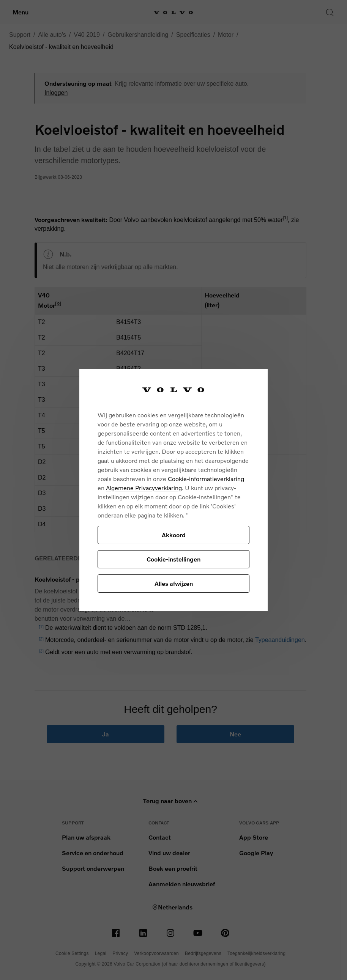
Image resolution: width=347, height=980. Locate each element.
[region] (173, 490)
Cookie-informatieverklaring (206, 479)
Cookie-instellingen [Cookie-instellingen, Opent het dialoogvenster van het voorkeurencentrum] (173, 559)
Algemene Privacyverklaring (144, 488)
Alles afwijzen (174, 583)
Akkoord (174, 535)
